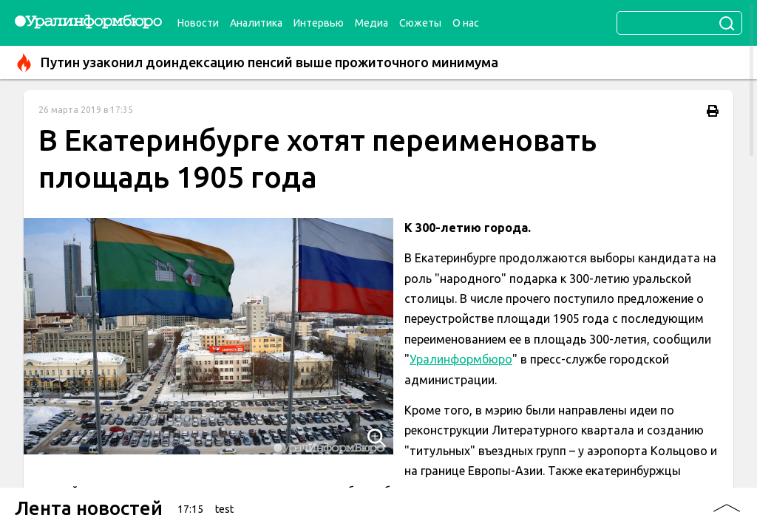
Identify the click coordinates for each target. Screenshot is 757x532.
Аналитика (256, 23)
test (224, 509)
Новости (198, 23)
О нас (466, 23)
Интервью (319, 23)
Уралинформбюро (461, 359)
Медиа (371, 23)
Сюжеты (420, 23)
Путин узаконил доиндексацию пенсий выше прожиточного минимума (257, 62)
